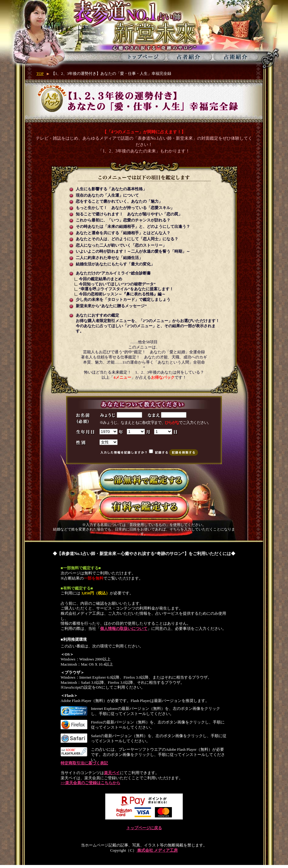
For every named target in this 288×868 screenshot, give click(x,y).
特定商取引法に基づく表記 (84, 763)
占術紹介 (236, 57)
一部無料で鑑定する (144, 481)
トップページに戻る (144, 828)
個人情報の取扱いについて (124, 629)
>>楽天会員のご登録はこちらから (90, 783)
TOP (40, 74)
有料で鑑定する (144, 508)
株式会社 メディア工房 (157, 850)
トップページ (143, 57)
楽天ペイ (112, 773)
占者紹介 (189, 57)
